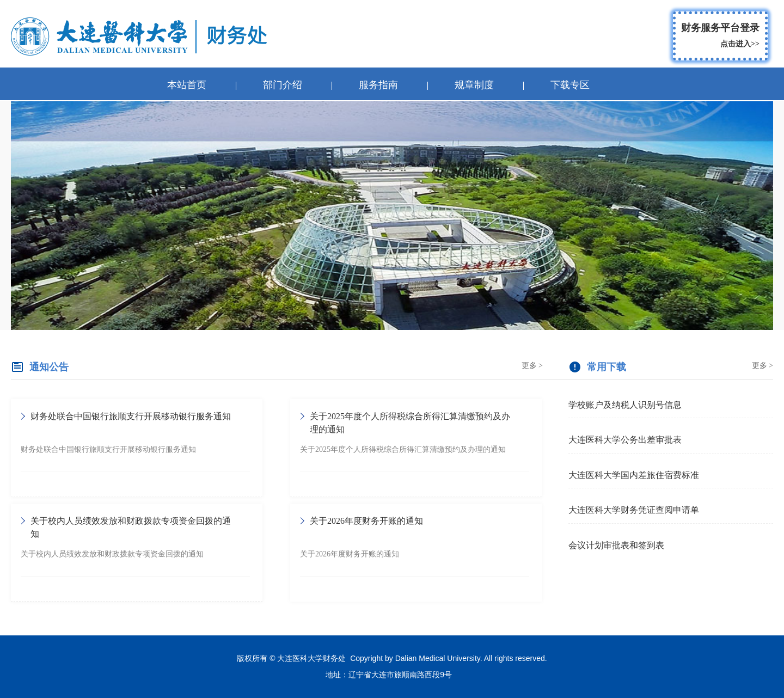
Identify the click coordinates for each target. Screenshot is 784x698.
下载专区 (570, 85)
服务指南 (378, 85)
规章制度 (474, 85)
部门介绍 (283, 85)
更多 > (532, 366)
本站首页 (187, 85)
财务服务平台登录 (720, 37)
